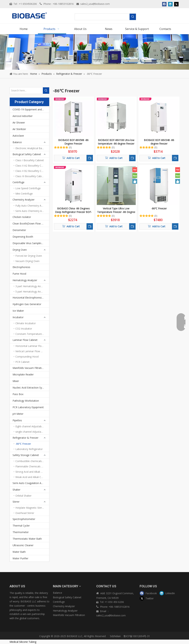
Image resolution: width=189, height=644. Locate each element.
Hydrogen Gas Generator (27, 304)
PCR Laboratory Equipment (28, 407)
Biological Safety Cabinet (27, 154)
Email (103, 611)
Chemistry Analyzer (24, 200)
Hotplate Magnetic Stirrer (30, 508)
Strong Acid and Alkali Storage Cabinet (32, 472)
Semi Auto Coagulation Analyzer (31, 483)
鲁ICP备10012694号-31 (137, 636)
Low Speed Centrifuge (28, 188)
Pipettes (17, 420)
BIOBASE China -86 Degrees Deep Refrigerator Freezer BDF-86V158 (73, 210)
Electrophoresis (21, 267)
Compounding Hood (27, 357)
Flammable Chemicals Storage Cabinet (32, 466)
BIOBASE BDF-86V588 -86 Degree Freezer (73, 142)
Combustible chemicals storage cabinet (32, 461)
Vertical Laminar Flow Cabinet (32, 351)
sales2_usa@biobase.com (95, 4)
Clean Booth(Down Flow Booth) (31, 223)
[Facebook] (149, 593)
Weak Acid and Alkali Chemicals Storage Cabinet (32, 477)
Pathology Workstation (26, 401)
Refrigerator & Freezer (25, 438)
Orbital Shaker (23, 496)
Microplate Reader (23, 374)
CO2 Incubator (24, 329)
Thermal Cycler (21, 526)
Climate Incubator (26, 323)
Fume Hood (19, 274)
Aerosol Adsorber (23, 116)
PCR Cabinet (22, 362)
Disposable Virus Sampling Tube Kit (31, 243)
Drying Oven (20, 250)
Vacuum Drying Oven (27, 261)
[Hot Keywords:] (133, 17)
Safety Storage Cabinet (26, 455)
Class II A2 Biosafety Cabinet (32, 166)
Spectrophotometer (24, 519)
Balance (17, 142)
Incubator (18, 317)
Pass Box (18, 394)
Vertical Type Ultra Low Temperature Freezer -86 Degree (116, 210)
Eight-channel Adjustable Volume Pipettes (32, 426)
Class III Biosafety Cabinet (30, 176)
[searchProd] (102, 17)
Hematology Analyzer (25, 280)
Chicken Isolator (22, 217)
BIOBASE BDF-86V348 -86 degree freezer (159, 142)
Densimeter (19, 230)
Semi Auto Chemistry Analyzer (32, 211)
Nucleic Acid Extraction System (30, 388)
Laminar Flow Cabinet (25, 340)
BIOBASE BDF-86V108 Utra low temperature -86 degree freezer (116, 142)
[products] (94, 52)
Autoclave (18, 136)
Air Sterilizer (19, 129)
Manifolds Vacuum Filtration (29, 368)
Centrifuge (18, 182)
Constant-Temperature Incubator (32, 334)
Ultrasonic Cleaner (23, 545)
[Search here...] (26, 91)
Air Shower (19, 123)
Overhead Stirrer (25, 513)
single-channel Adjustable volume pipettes (32, 432)
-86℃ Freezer (23, 444)
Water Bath (19, 552)
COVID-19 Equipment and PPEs (30, 109)
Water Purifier (20, 558)
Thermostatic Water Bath (27, 539)
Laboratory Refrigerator (29, 449)
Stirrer (16, 502)
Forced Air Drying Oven (29, 256)
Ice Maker (18, 311)
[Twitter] (149, 598)
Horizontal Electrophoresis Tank (31, 298)
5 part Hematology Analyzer (31, 292)
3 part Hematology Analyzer (31, 286)
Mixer (16, 381)
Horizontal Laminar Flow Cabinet (32, 346)
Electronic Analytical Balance (32, 148)
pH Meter (18, 414)
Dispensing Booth (23, 237)
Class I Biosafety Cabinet (30, 160)
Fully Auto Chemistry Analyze (32, 206)
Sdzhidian (115, 636)
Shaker (16, 490)
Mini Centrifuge (24, 194)
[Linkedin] (169, 593)
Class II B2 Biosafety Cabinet (32, 171)
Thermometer (21, 532)
